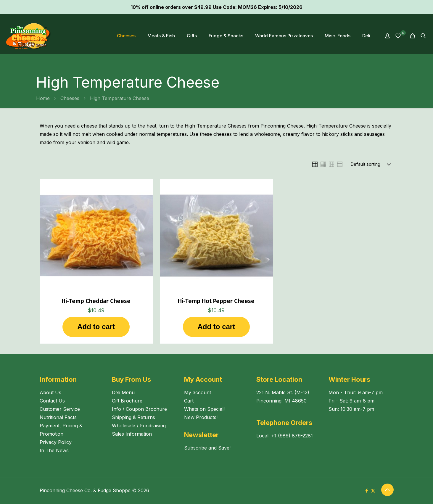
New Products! (201, 417)
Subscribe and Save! (207, 448)
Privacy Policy (56, 442)
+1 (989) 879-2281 (292, 436)
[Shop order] (372, 164)
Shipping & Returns (133, 417)
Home (43, 98)
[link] (315, 164)
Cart (189, 401)
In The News (54, 450)
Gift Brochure (127, 401)
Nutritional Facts (58, 417)
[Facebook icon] (367, 491)
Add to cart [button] (96, 327)
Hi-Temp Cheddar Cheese (96, 301)
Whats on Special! (204, 409)
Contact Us (52, 401)
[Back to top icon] (387, 490)
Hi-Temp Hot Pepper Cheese (216, 301)
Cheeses (70, 98)
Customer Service (60, 409)
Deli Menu (123, 392)
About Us (50, 392)
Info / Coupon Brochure (139, 409)
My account (198, 392)
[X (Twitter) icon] (373, 491)
